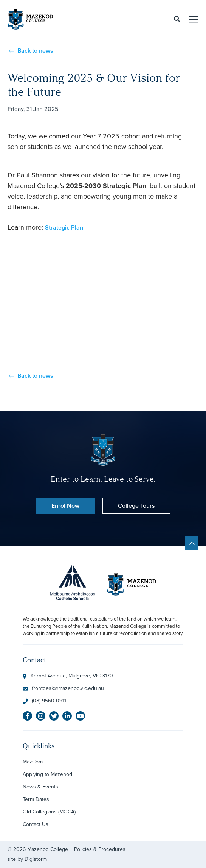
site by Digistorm (27, 859)
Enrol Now (65, 506)
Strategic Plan (64, 228)
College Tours (136, 506)
